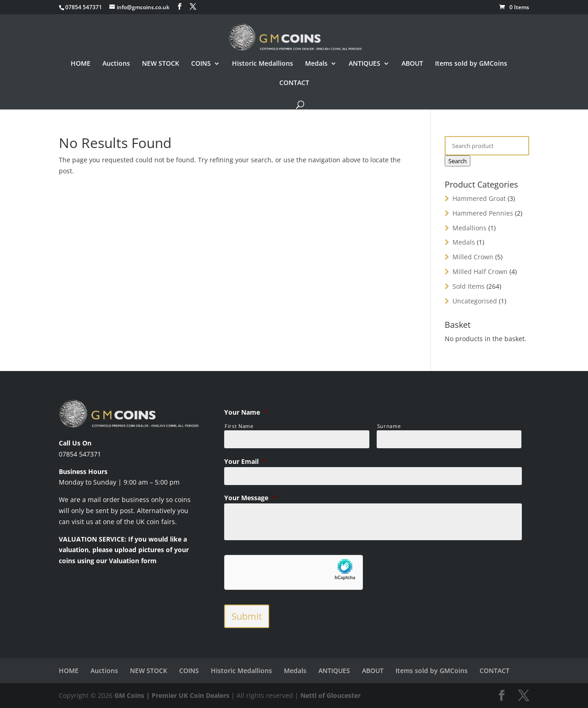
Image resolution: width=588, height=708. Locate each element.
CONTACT (294, 83)
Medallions (469, 228)
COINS (201, 64)
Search (458, 161)
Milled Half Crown (480, 271)
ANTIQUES (365, 64)
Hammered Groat (479, 198)
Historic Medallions (263, 64)
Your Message (250, 498)
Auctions (116, 64)
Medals (316, 64)
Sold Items (469, 286)
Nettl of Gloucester (331, 695)
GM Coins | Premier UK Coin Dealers (172, 695)
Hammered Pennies (483, 213)
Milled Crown (473, 257)
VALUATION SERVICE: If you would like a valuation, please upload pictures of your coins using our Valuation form (124, 550)
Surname (389, 426)
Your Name (246, 412)
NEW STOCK (161, 64)
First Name (239, 426)
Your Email (245, 462)
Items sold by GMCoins (471, 64)
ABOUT (412, 64)
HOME (81, 64)
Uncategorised (475, 301)
